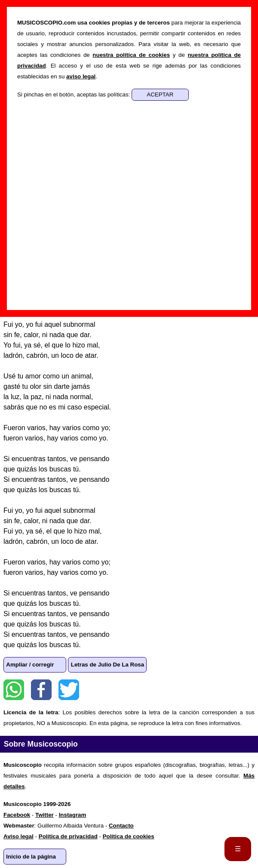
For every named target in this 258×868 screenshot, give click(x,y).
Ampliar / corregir (30, 665)
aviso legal (81, 76)
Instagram (73, 815)
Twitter (69, 690)
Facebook (41, 690)
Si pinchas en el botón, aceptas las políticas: (74, 95)
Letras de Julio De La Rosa (107, 665)
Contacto (121, 826)
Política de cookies (129, 836)
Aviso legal (18, 836)
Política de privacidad (68, 836)
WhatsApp (14, 690)
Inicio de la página (31, 857)
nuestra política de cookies (131, 55)
